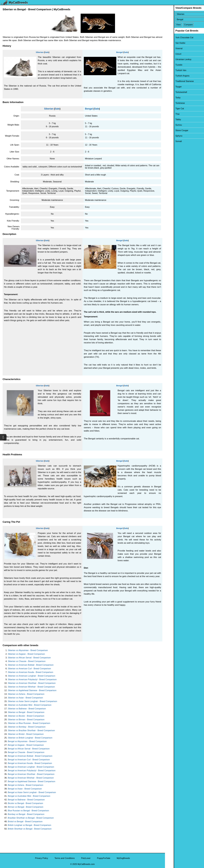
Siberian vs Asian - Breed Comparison (25, 698)
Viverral (170, 48)
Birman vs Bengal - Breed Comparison (26, 807)
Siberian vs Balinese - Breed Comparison (27, 709)
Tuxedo (170, 65)
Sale (47, 52)
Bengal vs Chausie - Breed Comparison (26, 752)
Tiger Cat (171, 109)
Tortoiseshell (172, 92)
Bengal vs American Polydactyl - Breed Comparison (32, 771)
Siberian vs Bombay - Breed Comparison (27, 727)
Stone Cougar (173, 130)
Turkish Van (172, 70)
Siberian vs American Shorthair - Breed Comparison (32, 683)
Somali (170, 141)
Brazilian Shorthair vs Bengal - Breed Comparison (31, 818)
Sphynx (170, 136)
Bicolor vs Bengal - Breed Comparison (25, 803)
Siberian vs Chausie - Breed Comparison (27, 661)
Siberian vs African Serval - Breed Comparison (29, 658)
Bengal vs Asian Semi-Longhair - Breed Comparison (32, 792)
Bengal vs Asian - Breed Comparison (25, 789)
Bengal (119, 52)
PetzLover (86, 858)
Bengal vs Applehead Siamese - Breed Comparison (32, 781)
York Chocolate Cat (176, 38)
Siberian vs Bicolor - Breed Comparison (26, 716)
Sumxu (170, 125)
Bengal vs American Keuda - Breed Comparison (30, 763)
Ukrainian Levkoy (175, 59)
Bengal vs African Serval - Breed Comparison (29, 749)
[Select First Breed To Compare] (185, 14)
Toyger (170, 87)
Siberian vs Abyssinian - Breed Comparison (28, 650)
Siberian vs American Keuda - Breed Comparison (31, 672)
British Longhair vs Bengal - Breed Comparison (30, 825)
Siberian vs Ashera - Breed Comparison (26, 694)
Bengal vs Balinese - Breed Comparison (26, 800)
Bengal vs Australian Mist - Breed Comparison (29, 796)
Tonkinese (171, 103)
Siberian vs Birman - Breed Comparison (26, 720)
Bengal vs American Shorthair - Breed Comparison (31, 774)
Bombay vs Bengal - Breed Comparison (26, 814)
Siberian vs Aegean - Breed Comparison (26, 654)
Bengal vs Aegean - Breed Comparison (26, 745)
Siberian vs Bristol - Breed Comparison (26, 734)
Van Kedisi (172, 43)
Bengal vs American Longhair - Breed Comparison (31, 767)
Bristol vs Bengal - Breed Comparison (25, 822)
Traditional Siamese (176, 81)
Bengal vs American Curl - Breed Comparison (29, 760)
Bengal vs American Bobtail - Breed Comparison (30, 756)
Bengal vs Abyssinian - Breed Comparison (27, 741)
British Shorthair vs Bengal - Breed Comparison (30, 829)
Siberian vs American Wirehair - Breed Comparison (31, 687)
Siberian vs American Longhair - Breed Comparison (32, 676)
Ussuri (170, 54)
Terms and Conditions (65, 858)
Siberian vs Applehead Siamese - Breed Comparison (32, 690)
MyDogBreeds (123, 858)
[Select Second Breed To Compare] (185, 19)
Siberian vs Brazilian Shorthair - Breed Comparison (31, 730)
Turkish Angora (174, 76)
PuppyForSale (104, 858)
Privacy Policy (42, 858)
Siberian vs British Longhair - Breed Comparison (30, 738)
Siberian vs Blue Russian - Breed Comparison (29, 723)
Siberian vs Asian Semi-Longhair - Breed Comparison (32, 701)
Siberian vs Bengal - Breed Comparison (26, 712)
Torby (169, 98)
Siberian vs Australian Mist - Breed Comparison (30, 705)
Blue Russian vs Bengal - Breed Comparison (28, 811)
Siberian (40, 52)
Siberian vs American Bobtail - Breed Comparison (31, 665)
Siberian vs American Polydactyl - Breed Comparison (32, 679)
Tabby (169, 119)
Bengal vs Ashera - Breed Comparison (25, 785)
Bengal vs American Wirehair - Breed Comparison (31, 778)
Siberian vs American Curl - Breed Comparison (29, 669)
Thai (169, 114)
